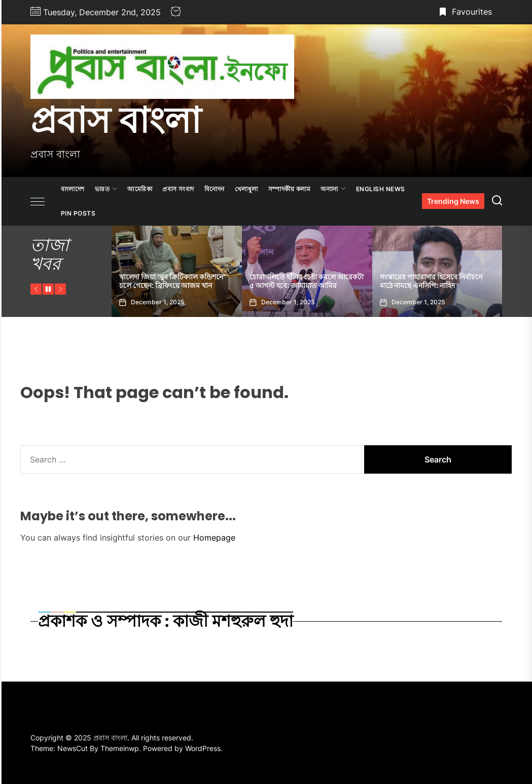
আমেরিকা (140, 189)
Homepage (214, 538)
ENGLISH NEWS (381, 189)
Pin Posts (78, 213)
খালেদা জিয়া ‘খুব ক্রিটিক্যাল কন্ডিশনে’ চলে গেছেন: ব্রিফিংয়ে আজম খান (172, 281)
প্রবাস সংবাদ (178, 189)
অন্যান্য (333, 189)
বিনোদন (215, 189)
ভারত (106, 189)
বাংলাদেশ (73, 189)
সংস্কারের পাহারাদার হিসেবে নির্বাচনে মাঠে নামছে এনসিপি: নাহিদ (431, 281)
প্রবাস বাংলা (116, 120)
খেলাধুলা (246, 189)
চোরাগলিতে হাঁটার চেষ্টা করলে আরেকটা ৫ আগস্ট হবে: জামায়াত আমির (307, 281)
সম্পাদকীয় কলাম (290, 189)
